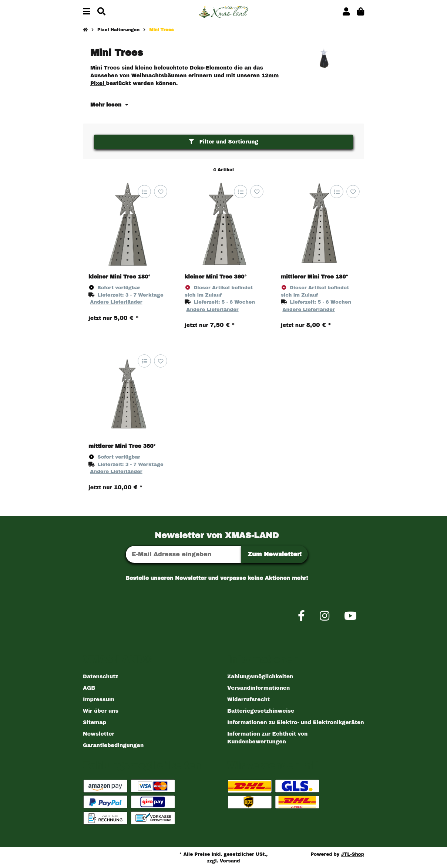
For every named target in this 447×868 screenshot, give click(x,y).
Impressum (99, 700)
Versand (230, 861)
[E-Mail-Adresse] (184, 554)
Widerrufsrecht (248, 700)
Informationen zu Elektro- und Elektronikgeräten (296, 722)
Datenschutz (100, 677)
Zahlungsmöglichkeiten (260, 677)
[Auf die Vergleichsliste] (144, 192)
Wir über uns (101, 711)
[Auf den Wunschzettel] (160, 192)
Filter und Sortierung (223, 142)
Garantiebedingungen (113, 745)
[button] (346, 12)
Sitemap (95, 722)
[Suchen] (101, 12)
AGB (89, 688)
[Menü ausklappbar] (86, 12)
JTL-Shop (352, 854)
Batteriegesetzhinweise (261, 711)
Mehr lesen (109, 105)
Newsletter (99, 734)
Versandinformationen (258, 688)
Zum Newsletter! (275, 554)
